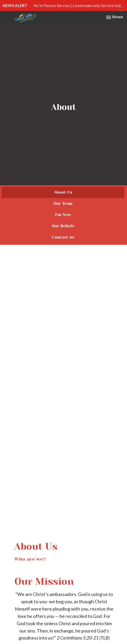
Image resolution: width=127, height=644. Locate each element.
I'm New (63, 215)
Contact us (63, 237)
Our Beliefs (63, 226)
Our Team (63, 204)
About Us (63, 192)
